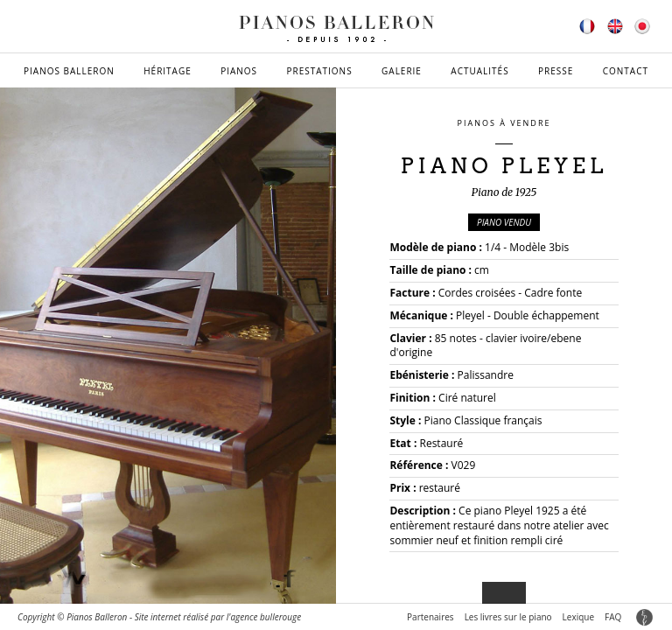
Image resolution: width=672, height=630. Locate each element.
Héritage (168, 71)
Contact (626, 71)
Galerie (402, 71)
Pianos (239, 71)
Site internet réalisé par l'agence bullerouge (218, 617)
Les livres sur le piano (508, 617)
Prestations (319, 71)
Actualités (479, 71)
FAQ (613, 617)
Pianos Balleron (69, 71)
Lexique (578, 617)
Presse (556, 71)
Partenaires (430, 617)
